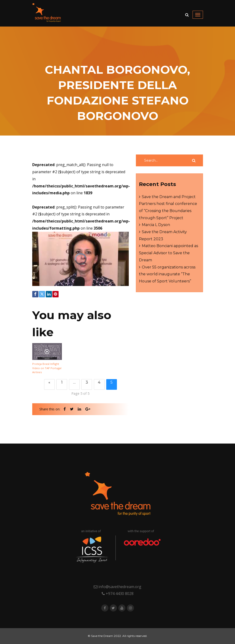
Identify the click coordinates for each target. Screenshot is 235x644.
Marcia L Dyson (156, 225)
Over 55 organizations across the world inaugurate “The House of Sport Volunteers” (167, 274)
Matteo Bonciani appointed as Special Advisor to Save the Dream (168, 253)
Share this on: (50, 409)
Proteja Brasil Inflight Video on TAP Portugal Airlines (47, 368)
